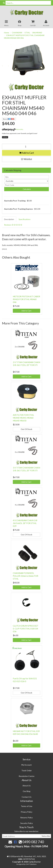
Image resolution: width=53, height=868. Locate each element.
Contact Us (27, 797)
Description (9, 219)
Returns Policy (27, 818)
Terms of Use (27, 806)
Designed (20, 864)
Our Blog (27, 791)
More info (12, 129)
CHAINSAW (17, 33)
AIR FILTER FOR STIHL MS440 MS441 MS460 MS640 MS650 (23, 418)
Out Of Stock (27, 429)
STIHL (27, 33)
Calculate (27, 189)
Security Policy (27, 823)
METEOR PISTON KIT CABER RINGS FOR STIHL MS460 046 (26, 299)
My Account (27, 765)
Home (7, 33)
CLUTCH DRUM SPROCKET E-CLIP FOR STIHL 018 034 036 (26, 629)
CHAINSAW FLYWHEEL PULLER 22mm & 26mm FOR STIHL (25, 576)
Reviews (13, 225)
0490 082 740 (31, 842)
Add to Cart (27, 153)
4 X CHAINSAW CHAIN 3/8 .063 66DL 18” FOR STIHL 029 (25, 523)
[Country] (27, 181)
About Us (27, 786)
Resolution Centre (27, 776)
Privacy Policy (27, 812)
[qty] (27, 177)
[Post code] (27, 185)
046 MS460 (37, 33)
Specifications (25, 219)
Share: (9, 119)
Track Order (27, 770)
